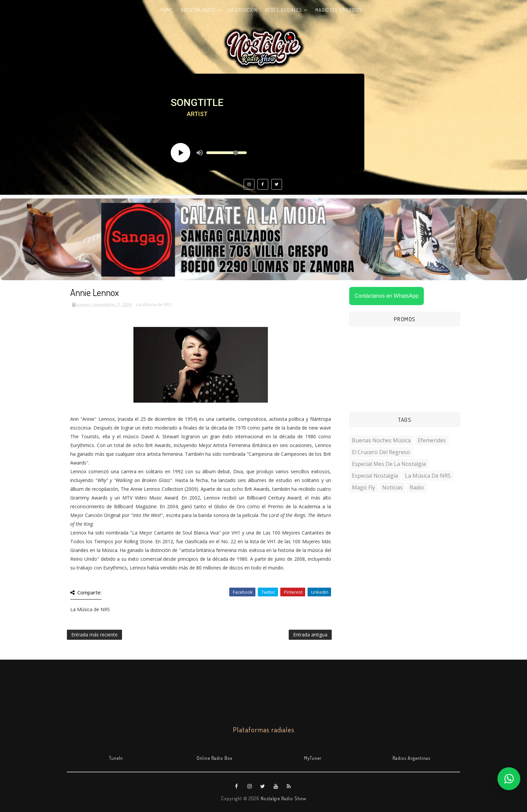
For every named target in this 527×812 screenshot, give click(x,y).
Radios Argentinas (411, 758)
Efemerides (432, 440)
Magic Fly (363, 487)
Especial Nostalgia (375, 476)
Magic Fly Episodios (339, 10)
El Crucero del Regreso (381, 452)
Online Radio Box (215, 758)
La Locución (243, 10)
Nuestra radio (198, 10)
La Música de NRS (154, 304)
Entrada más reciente (94, 635)
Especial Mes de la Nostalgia (389, 464)
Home (167, 10)
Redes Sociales (284, 10)
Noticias (392, 487)
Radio (417, 487)
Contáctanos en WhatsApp (387, 296)
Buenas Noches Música (381, 440)
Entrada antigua (310, 635)
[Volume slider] (227, 153)
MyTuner (313, 758)
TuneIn (116, 758)
